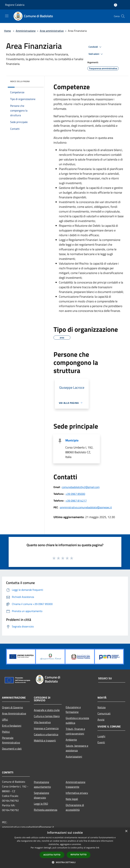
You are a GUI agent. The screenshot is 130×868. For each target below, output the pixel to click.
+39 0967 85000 (75, 494)
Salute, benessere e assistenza (77, 748)
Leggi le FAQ (41, 804)
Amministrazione (26, 31)
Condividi (95, 47)
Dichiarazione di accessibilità (75, 807)
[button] (65, 862)
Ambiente (71, 740)
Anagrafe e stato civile (47, 710)
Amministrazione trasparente (75, 784)
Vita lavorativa (42, 722)
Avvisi (101, 720)
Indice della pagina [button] (20, 81)
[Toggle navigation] (7, 16)
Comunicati (104, 713)
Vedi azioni (96, 54)
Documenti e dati (12, 749)
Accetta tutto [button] (52, 855)
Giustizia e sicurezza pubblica (77, 720)
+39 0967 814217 (76, 501)
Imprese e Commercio (46, 728)
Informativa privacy (77, 793)
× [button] (126, 831)
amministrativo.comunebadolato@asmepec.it (86, 507)
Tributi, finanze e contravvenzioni (75, 731)
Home (7, 31)
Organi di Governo (12, 707)
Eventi (101, 742)
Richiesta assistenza (46, 810)
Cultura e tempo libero (47, 716)
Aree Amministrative (14, 713)
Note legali (72, 799)
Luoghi (101, 736)
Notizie (102, 707)
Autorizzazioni (74, 757)
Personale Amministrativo (11, 740)
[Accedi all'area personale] (116, 5)
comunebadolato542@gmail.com (81, 487)
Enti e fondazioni (12, 726)
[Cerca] (123, 16)
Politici (6, 732)
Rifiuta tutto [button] (79, 855)
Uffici (5, 720)
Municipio (72, 440)
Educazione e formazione (73, 710)
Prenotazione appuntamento (42, 784)
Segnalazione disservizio (41, 795)
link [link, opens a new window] (98, 848)
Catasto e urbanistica (46, 734)
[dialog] (65, 848)
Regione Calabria (15, 5)
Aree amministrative (52, 31)
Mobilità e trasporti (45, 740)
